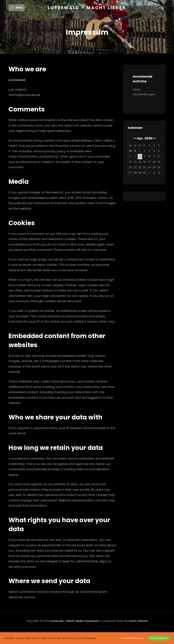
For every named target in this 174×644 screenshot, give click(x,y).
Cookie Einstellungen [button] (132, 638)
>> (154, 140)
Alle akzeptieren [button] (159, 638)
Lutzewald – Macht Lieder (87, 8)
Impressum (92, 623)
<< (135, 140)
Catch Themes (139, 623)
